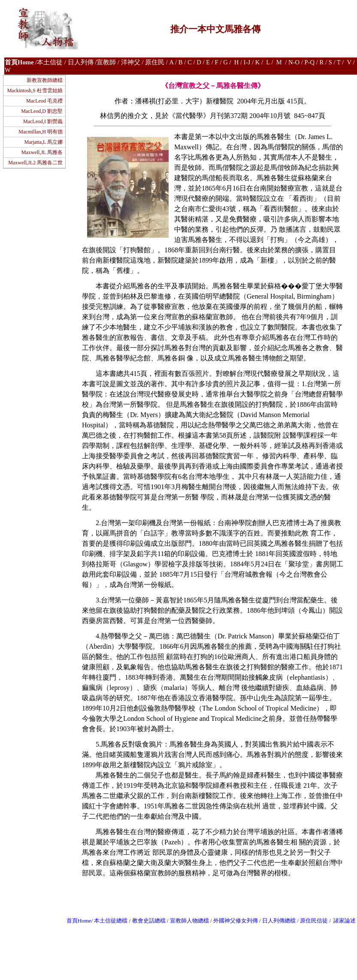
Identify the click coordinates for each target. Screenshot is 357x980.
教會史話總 (146, 921)
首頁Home (79, 921)
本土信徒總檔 (111, 921)
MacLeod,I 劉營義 (43, 121)
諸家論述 (345, 921)
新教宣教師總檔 (45, 80)
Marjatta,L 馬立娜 (43, 142)
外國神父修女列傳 (236, 921)
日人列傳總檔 (279, 921)
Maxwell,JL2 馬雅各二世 (35, 163)
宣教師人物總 (187, 921)
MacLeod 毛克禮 (44, 101)
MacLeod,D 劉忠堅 (42, 111)
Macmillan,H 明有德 (41, 132)
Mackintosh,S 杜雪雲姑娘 (35, 91)
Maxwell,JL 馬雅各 (42, 152)
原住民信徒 (314, 921)
